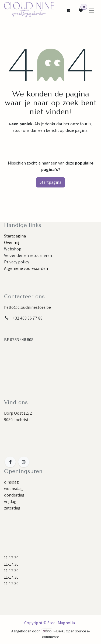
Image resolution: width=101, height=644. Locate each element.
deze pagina (76, 130)
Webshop (13, 249)
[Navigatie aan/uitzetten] (92, 10)
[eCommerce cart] (68, 10)
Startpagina (50, 182)
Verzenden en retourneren (28, 255)
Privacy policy (17, 262)
